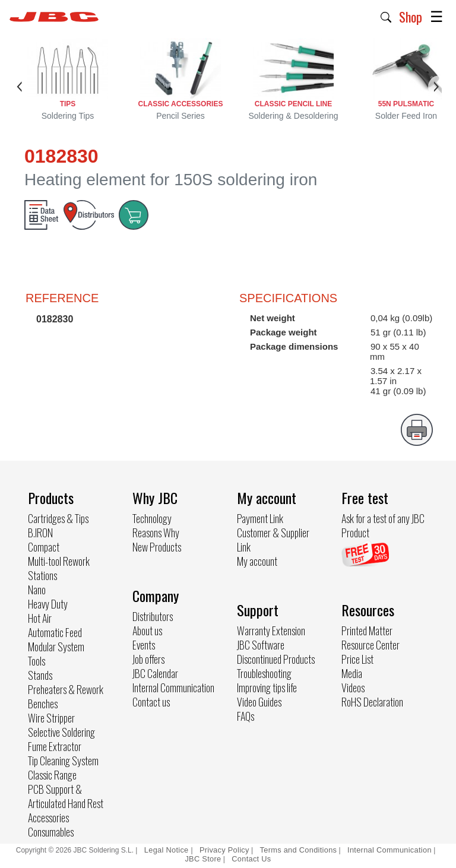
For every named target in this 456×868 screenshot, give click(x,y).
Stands (40, 675)
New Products (157, 547)
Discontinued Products (276, 659)
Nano (37, 590)
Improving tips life (267, 688)
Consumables (51, 832)
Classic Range (52, 775)
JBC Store (203, 859)
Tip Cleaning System (63, 761)
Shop (411, 17)
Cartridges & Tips (58, 518)
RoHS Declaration (372, 702)
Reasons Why (156, 533)
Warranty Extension (271, 631)
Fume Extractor (55, 746)
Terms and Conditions (299, 850)
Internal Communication (173, 688)
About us (147, 631)
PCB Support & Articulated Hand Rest (66, 796)
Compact (44, 547)
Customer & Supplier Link (273, 540)
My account (257, 561)
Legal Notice (168, 850)
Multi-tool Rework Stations (59, 568)
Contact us (151, 702)
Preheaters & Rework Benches (66, 696)
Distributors (153, 616)
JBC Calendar (155, 673)
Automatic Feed (55, 632)
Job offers (148, 659)
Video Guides (259, 702)
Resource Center (370, 645)
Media (352, 673)
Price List (357, 659)
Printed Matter (367, 631)
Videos (353, 688)
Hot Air (40, 618)
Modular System (56, 647)
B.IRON (40, 533)
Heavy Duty (48, 604)
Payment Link (260, 518)
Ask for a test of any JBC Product (383, 525)
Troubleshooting (264, 673)
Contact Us (251, 859)
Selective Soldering (61, 732)
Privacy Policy (224, 850)
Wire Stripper (51, 718)
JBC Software (261, 645)
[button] (386, 16)
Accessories (48, 818)
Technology (152, 518)
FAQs (246, 716)
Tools (37, 661)
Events (144, 645)
